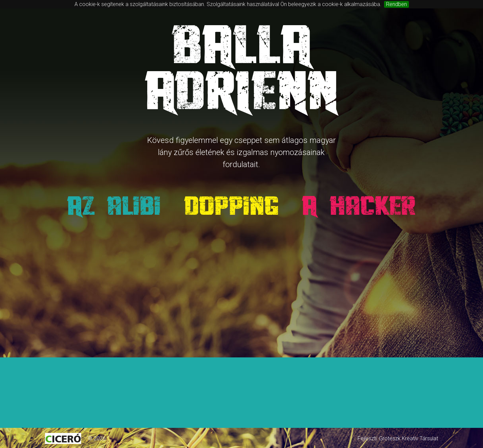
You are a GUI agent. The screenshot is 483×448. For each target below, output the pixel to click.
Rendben (396, 4)
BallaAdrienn (241, 68)
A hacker (360, 206)
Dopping (232, 206)
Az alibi (114, 206)
